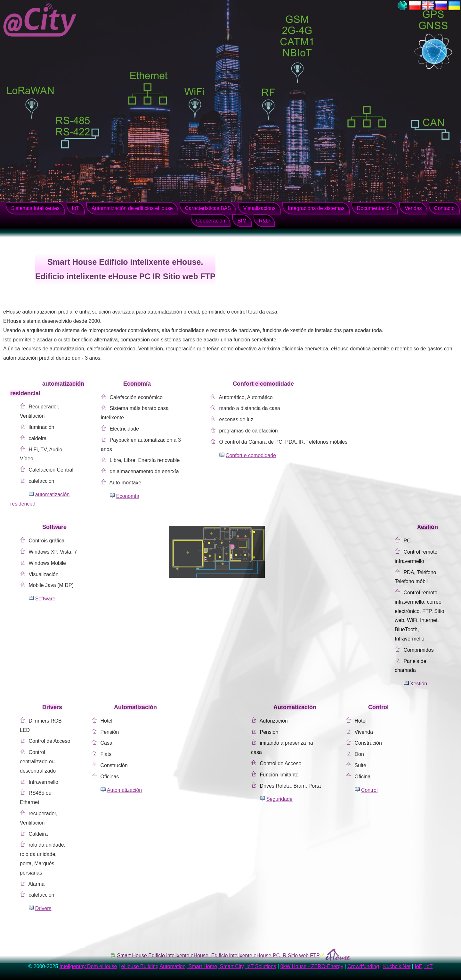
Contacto (444, 208)
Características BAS (208, 208)
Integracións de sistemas (316, 208)
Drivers (43, 908)
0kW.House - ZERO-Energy (312, 966)
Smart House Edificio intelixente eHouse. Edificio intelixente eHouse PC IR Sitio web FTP (218, 955)
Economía (128, 496)
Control (369, 790)
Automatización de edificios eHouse (132, 208)
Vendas (413, 208)
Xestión (419, 684)
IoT (76, 208)
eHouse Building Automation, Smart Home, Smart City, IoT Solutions (199, 966)
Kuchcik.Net (397, 966)
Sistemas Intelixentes (35, 208)
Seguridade (279, 799)
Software (45, 599)
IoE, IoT (424, 966)
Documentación (375, 208)
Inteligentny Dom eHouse (88, 966)
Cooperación (211, 221)
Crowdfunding (363, 966)
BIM (242, 221)
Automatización (124, 790)
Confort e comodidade (251, 455)
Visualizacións (259, 208)
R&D (264, 221)
